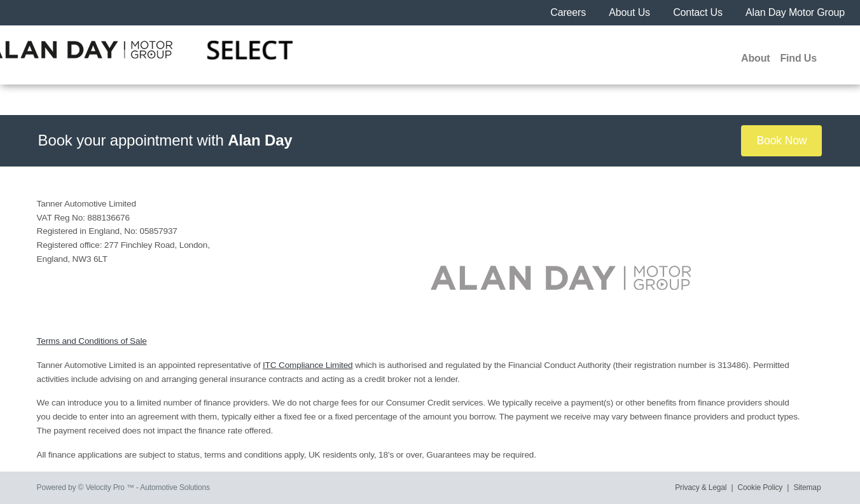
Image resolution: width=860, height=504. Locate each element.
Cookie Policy (760, 487)
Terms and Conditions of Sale (92, 341)
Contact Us (699, 12)
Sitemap (808, 487)
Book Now (781, 140)
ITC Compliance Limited (308, 365)
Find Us (798, 58)
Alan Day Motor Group (795, 12)
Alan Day (260, 140)
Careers (569, 12)
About (755, 58)
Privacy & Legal (701, 487)
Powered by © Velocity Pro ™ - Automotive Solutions (123, 487)
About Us (631, 12)
